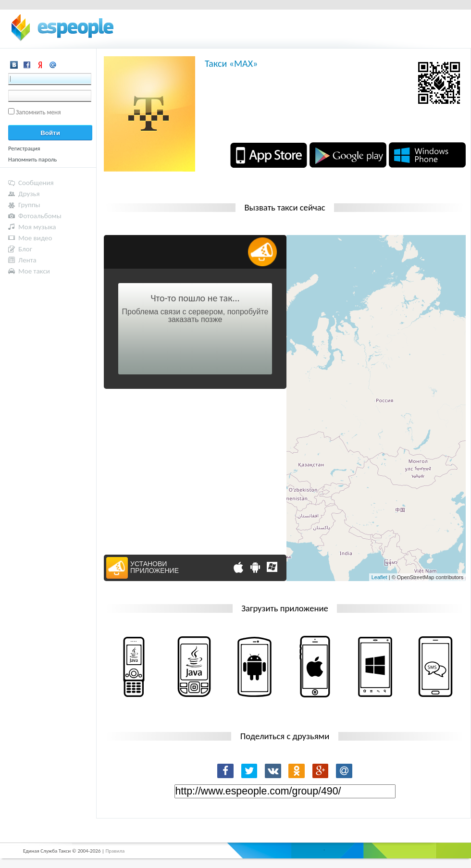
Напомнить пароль (32, 159)
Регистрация (24, 148)
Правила (115, 851)
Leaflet (379, 577)
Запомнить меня (38, 112)
